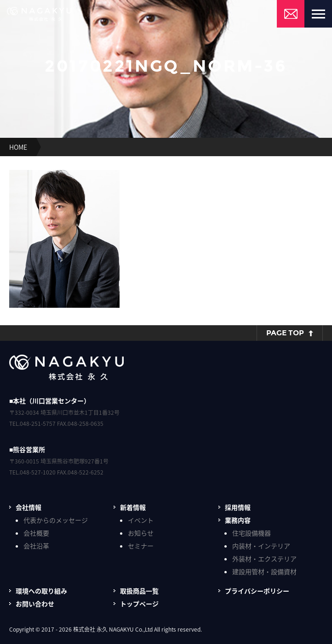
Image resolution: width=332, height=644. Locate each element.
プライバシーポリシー (257, 591)
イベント (141, 520)
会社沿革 (36, 546)
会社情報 (29, 507)
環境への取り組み (41, 591)
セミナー (141, 546)
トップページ (139, 604)
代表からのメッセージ (56, 520)
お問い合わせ (35, 604)
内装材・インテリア (261, 546)
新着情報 (133, 507)
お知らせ (141, 533)
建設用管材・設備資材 (264, 571)
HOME (18, 147)
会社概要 (36, 533)
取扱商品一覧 (139, 591)
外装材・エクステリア (264, 559)
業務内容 (238, 520)
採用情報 (238, 507)
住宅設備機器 (252, 533)
